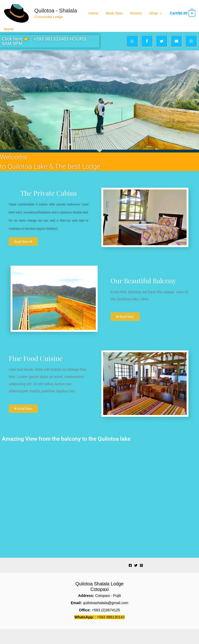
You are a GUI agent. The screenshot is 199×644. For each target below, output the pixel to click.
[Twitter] (136, 565)
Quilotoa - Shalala (56, 11)
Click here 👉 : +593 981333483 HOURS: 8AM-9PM (45, 41)
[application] (160, 13)
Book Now (114, 13)
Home (93, 13)
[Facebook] (130, 565)
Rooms (136, 13)
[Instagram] (141, 565)
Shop (156, 13)
